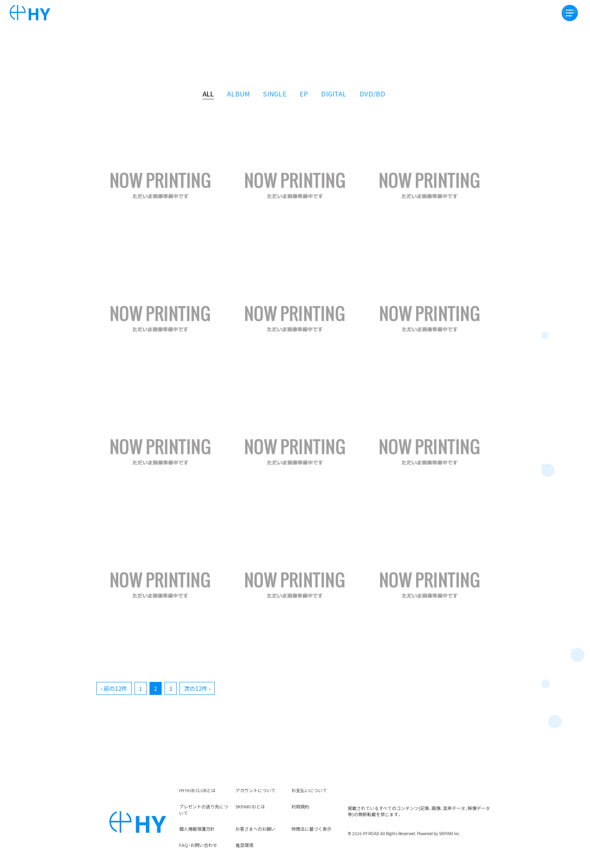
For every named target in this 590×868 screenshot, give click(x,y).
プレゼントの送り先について (204, 810)
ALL (208, 94)
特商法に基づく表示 (311, 829)
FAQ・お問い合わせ (198, 845)
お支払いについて (309, 790)
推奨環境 (244, 845)
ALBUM (238, 94)
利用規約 (300, 806)
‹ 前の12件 (114, 688)
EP (304, 94)
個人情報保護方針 (197, 829)
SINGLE (275, 94)
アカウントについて (255, 790)
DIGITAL (334, 94)
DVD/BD (372, 94)
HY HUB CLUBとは (197, 790)
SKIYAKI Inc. (450, 833)
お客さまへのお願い (255, 829)
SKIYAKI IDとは (250, 806)
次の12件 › (197, 688)
